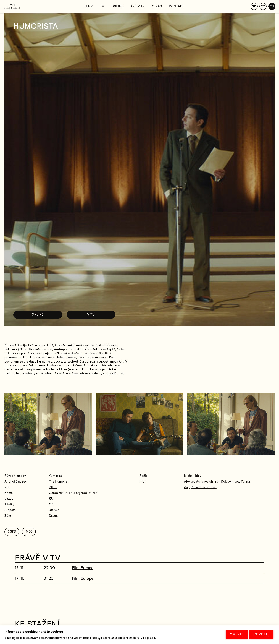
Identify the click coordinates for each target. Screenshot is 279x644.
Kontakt (177, 6)
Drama (54, 516)
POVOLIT (261, 634)
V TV (91, 315)
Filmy (88, 6)
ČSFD (12, 532)
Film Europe (83, 568)
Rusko (93, 493)
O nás (157, 6)
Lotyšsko (81, 493)
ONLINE (38, 315)
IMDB (29, 532)
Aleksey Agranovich (198, 482)
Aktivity (138, 6)
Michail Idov (193, 476)
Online (117, 6)
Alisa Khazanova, (204, 487)
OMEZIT (237, 634)
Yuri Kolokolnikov (227, 482)
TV (102, 6)
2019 (53, 487)
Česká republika (61, 493)
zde (152, 638)
